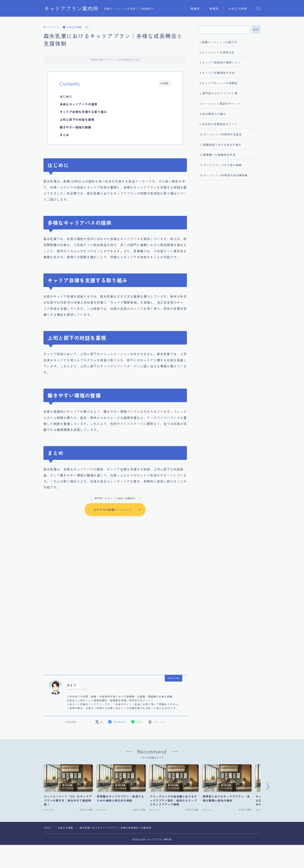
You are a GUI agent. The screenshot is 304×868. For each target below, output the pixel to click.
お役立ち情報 (238, 9)
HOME (47, 828)
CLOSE (165, 83)
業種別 (214, 9)
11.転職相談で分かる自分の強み (221, 145)
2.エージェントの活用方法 (217, 52)
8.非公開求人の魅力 (213, 114)
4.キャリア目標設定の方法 (217, 73)
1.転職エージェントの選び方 (218, 42)
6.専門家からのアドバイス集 (219, 93)
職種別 (195, 9)
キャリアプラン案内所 (71, 9)
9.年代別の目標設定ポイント (219, 124)
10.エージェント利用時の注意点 (221, 134)
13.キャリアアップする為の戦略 (221, 165)
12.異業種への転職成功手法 (218, 155)
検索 (256, 30)
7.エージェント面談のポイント (220, 103)
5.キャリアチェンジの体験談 (219, 83)
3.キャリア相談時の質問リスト (220, 62)
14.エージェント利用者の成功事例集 (224, 175)
